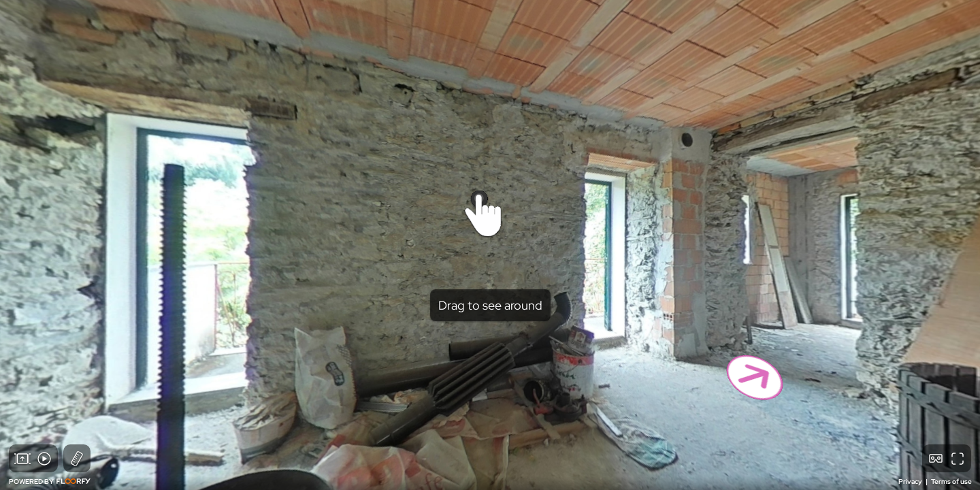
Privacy (911, 481)
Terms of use (951, 481)
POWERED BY (50, 481)
